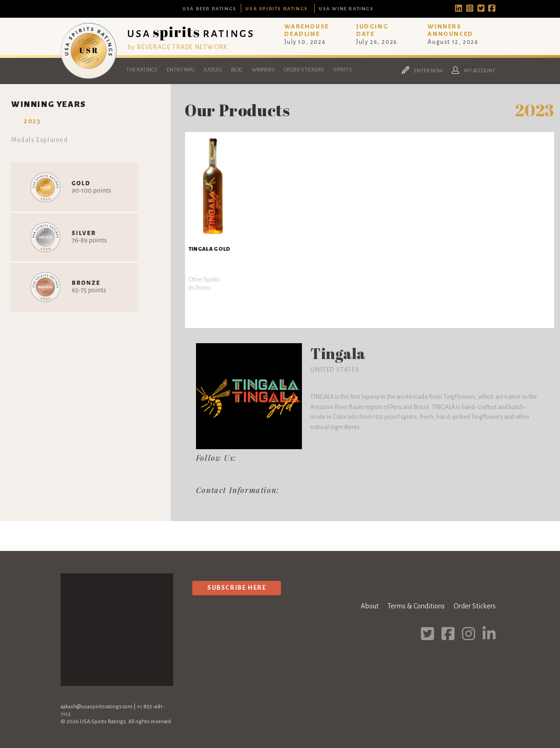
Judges (213, 70)
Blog (237, 70)
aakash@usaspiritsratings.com (97, 707)
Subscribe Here (237, 588)
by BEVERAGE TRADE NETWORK (178, 47)
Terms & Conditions (416, 606)
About (370, 606)
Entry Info (181, 70)
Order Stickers (304, 70)
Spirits (343, 70)
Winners (263, 70)
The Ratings (142, 70)
